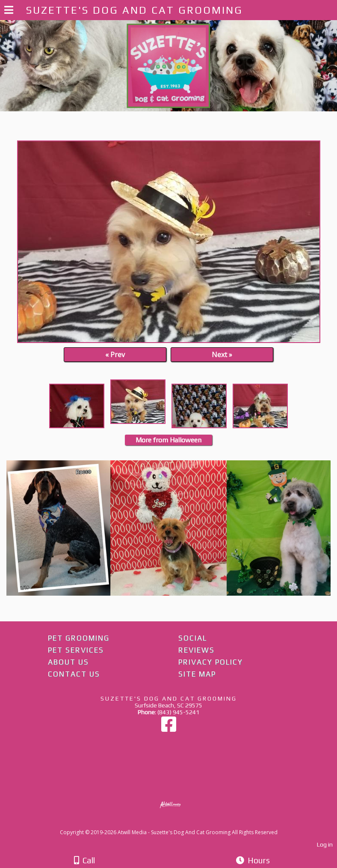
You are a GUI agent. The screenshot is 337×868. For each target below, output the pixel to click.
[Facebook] (169, 728)
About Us (68, 662)
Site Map (197, 674)
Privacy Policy (211, 662)
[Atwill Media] (176, 823)
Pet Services (76, 650)
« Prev (115, 355)
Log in (325, 844)
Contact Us (74, 674)
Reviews (197, 650)
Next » (222, 355)
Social (193, 638)
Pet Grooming (79, 638)
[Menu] (9, 11)
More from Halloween (168, 440)
